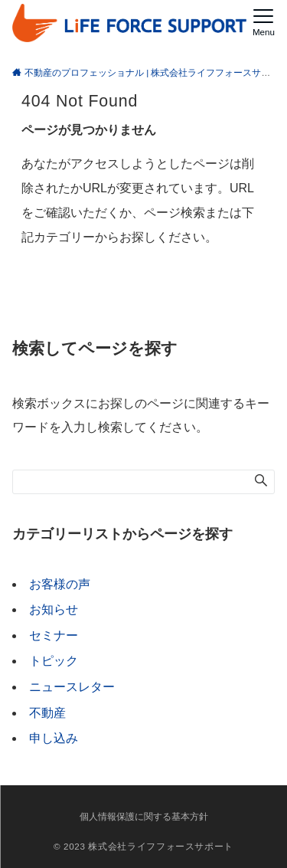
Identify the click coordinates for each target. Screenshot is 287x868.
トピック (54, 661)
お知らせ (54, 609)
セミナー (54, 635)
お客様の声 (60, 584)
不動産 (47, 713)
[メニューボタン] (264, 23)
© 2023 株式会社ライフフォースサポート (143, 846)
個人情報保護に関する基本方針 (144, 816)
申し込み (54, 738)
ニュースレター (72, 687)
